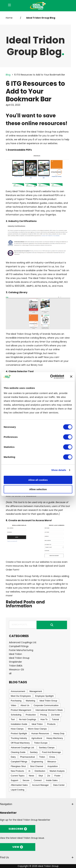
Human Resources (40, 733)
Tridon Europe (41, 743)
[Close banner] (71, 377)
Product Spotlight (19, 733)
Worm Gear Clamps (37, 729)
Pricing (44, 715)
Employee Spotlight (44, 696)
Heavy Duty (59, 733)
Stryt (41, 776)
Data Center (59, 785)
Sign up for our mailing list (51, 584)
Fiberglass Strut (18, 766)
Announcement (18, 691)
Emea (52, 757)
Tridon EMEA (16, 666)
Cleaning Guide (18, 752)
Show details (59, 470)
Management (36, 691)
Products (51, 724)
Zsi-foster (55, 715)
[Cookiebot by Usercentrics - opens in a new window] (50, 377)
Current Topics (18, 776)
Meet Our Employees (21, 696)
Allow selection (38, 489)
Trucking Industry (19, 738)
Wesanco (52, 762)
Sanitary (34, 752)
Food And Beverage (51, 752)
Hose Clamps (17, 729)
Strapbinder (17, 357)
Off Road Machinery (20, 743)
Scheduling (16, 715)
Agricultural (37, 738)
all (10, 673)
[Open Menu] (10, 5)
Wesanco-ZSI (16, 670)
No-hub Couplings (27, 719)
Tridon (42, 757)
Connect (38, 780)
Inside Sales (52, 780)
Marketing (31, 701)
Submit (52, 625)
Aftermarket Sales (19, 785)
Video (13, 705)
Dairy (13, 757)
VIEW (18, 847)
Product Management (21, 710)
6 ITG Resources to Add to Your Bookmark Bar (40, 75)
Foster (57, 776)
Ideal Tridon (15, 654)
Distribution (40, 771)
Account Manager (40, 785)
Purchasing (16, 701)
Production (31, 715)
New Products (17, 771)
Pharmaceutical (27, 757)
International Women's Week (49, 710)
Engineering (37, 762)
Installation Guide (19, 724)
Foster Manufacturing (21, 650)
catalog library (38, 338)
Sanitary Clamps (47, 748)
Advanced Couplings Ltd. (23, 642)
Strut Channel (37, 766)
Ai (29, 771)
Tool (13, 719)
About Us (25, 705)
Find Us (37, 857)
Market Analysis (57, 771)
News (32, 776)
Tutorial (55, 719)
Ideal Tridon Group (19, 658)
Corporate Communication (46, 705)
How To (44, 719)
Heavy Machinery (55, 738)
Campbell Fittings (32, 353)
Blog (8, 75)
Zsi (49, 776)
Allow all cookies (38, 480)
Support (15, 780)
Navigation (37, 804)
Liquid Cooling (17, 790)
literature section (15, 195)
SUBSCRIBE (18, 829)
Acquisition (53, 766)
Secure (26, 780)
